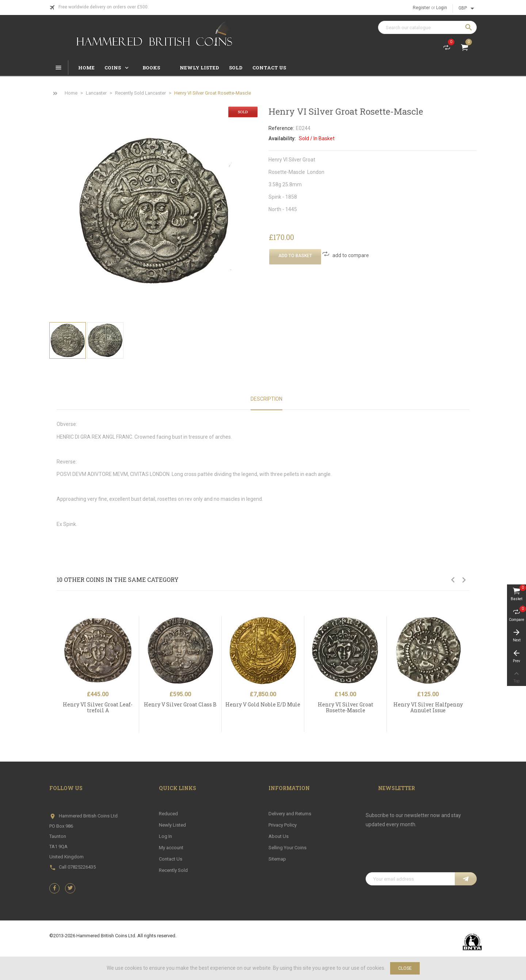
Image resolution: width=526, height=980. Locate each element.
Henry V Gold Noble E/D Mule (263, 704)
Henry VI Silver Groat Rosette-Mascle (346, 707)
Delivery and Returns (290, 814)
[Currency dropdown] (468, 8)
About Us (279, 836)
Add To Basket (295, 256)
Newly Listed (172, 825)
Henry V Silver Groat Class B (180, 704)
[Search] (427, 27)
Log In (165, 836)
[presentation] (421, 854)
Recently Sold (173, 870)
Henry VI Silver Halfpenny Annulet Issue (428, 707)
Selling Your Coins (287, 848)
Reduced (168, 814)
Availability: (282, 138)
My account (171, 848)
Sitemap (277, 859)
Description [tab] (266, 399)
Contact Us (171, 859)
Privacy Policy (283, 825)
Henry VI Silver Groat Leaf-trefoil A (98, 707)
